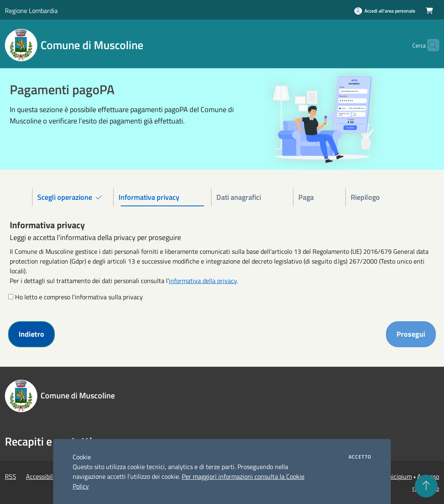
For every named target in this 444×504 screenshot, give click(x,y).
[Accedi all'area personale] (385, 11)
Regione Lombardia (31, 11)
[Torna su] (426, 486)
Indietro (31, 334)
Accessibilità (43, 476)
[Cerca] (429, 45)
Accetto (360, 457)
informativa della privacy (203, 281)
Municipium (396, 476)
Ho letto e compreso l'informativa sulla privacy (79, 297)
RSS (11, 476)
